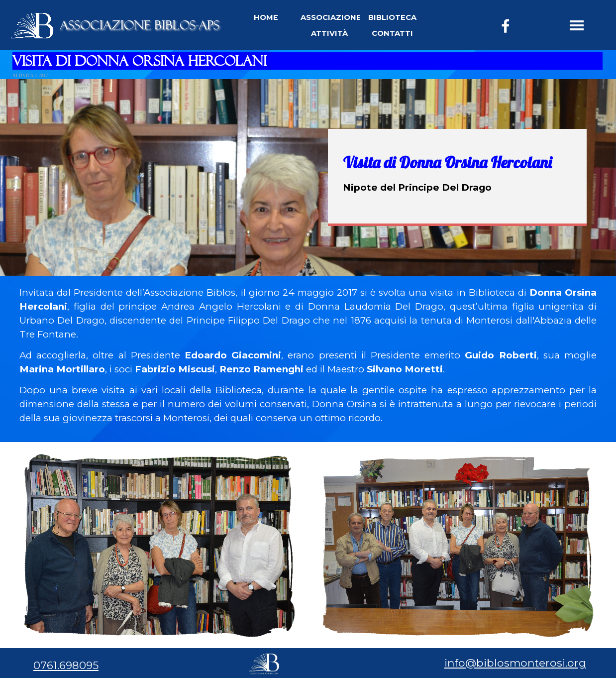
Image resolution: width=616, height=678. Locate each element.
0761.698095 (66, 665)
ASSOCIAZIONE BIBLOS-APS (140, 25)
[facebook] (506, 26)
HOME (266, 17)
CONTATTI (392, 33)
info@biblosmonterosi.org (515, 663)
